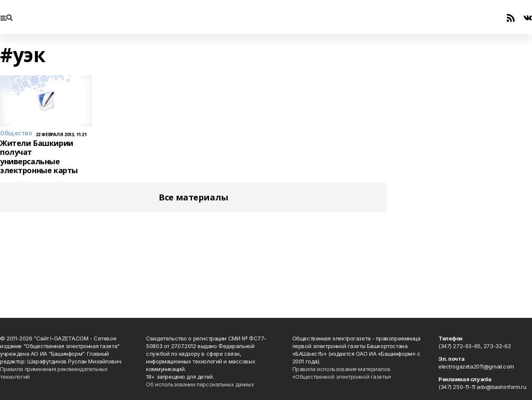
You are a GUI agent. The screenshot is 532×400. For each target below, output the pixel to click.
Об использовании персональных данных (200, 384)
